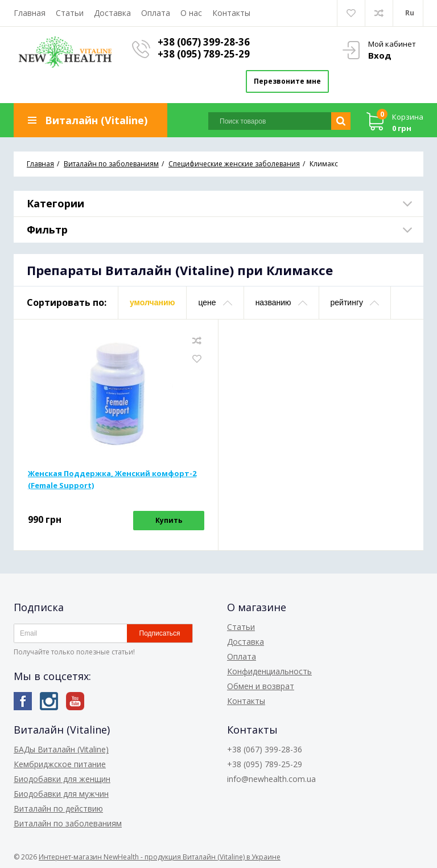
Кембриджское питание (60, 764)
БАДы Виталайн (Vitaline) (61, 749)
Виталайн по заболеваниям (68, 823)
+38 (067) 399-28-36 (204, 42)
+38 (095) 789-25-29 (204, 54)
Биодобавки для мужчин (61, 794)
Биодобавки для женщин (62, 779)
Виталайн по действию (58, 808)
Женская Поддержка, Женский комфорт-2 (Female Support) (112, 479)
